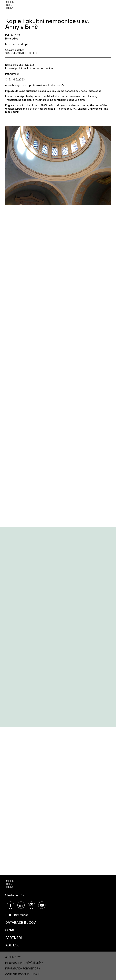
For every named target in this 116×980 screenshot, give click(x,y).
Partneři (14, 938)
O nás (10, 930)
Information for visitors (23, 968)
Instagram (32, 905)
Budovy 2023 (17, 915)
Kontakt (13, 945)
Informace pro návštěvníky (24, 963)
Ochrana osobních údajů (23, 974)
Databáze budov (21, 923)
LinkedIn (21, 905)
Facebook (11, 905)
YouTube (42, 905)
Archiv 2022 (13, 957)
